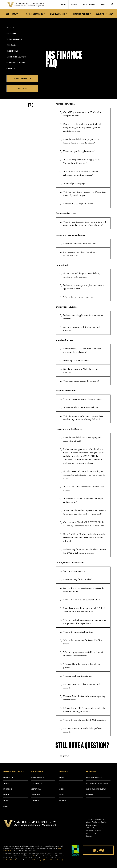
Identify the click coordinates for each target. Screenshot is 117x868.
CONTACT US (35, 801)
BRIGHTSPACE (8, 789)
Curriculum (11, 45)
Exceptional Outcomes (16, 63)
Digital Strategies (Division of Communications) (47, 860)
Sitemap (89, 836)
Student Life (12, 69)
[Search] (112, 5)
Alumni (63, 5)
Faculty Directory (89, 5)
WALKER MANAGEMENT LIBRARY (96, 789)
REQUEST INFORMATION (22, 79)
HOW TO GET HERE (37, 783)
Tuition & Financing (14, 39)
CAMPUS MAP (35, 795)
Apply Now (22, 89)
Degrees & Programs (36, 14)
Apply (103, 5)
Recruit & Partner (82, 14)
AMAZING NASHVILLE (38, 778)
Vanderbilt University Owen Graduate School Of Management (26, 5)
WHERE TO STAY (36, 789)
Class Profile (12, 51)
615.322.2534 (91, 833)
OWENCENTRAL (8, 778)
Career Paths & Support (16, 57)
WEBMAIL (6, 795)
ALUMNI (6, 801)
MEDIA (5, 806)
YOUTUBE (62, 795)
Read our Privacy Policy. (11, 860)
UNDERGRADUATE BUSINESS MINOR (97, 783)
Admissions (11, 33)
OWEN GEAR (90, 795)
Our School (12, 14)
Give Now (98, 850)
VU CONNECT (7, 783)
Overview (10, 27)
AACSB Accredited (75, 851)
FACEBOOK (62, 789)
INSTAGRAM (62, 801)
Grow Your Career (59, 14)
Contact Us (64, 756)
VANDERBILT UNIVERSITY (94, 778)
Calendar (74, 5)
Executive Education (106, 14)
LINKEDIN (62, 778)
